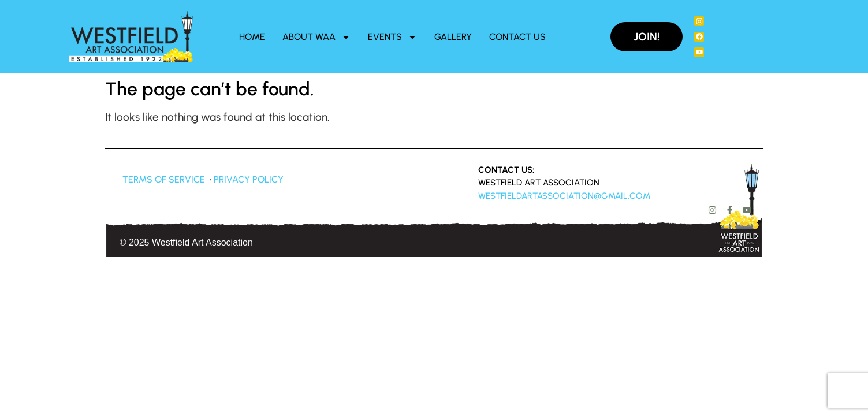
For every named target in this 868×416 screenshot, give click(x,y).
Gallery (453, 37)
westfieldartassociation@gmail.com (564, 196)
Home (252, 37)
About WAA (316, 37)
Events (392, 37)
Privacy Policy (249, 179)
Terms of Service (164, 179)
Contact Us (517, 37)
